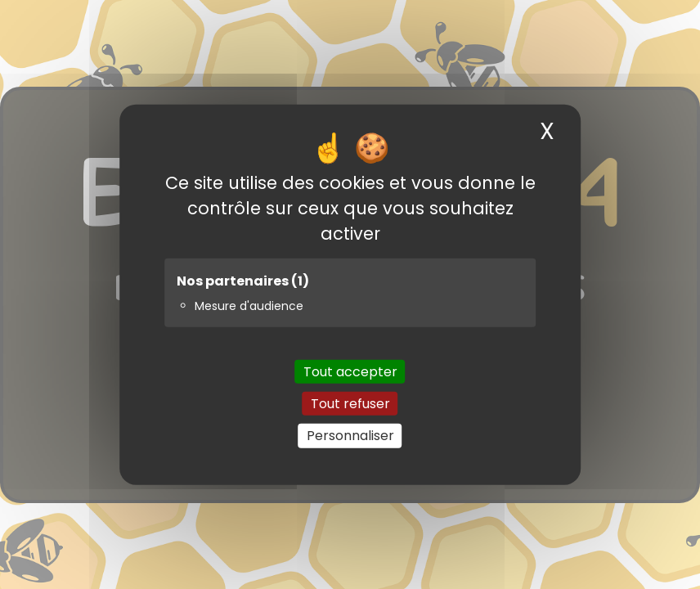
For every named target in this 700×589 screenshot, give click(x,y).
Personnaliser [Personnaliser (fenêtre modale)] (350, 436)
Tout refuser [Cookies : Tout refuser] (350, 404)
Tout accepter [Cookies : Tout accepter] (350, 372)
